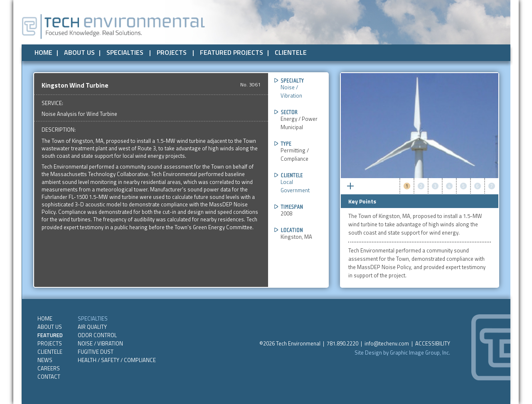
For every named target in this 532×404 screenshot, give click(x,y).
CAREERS (49, 368)
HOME (43, 52)
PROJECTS (172, 52)
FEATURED (50, 335)
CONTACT (49, 377)
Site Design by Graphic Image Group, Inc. (402, 353)
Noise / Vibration (291, 91)
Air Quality (92, 327)
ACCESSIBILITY (433, 343)
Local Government (295, 186)
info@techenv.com (387, 343)
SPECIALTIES (125, 52)
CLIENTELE (291, 52)
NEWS (45, 360)
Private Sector (324, 51)
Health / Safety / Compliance (117, 360)
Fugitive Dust (96, 352)
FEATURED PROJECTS (232, 52)
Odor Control (97, 335)
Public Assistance (379, 51)
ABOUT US (79, 52)
